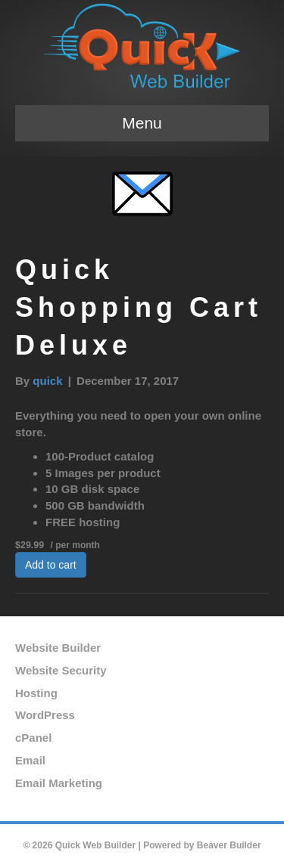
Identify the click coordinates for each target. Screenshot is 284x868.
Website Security (61, 670)
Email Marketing (59, 783)
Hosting (36, 693)
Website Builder (58, 648)
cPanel (33, 738)
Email (30, 760)
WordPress (45, 715)
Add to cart (51, 565)
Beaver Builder (229, 845)
